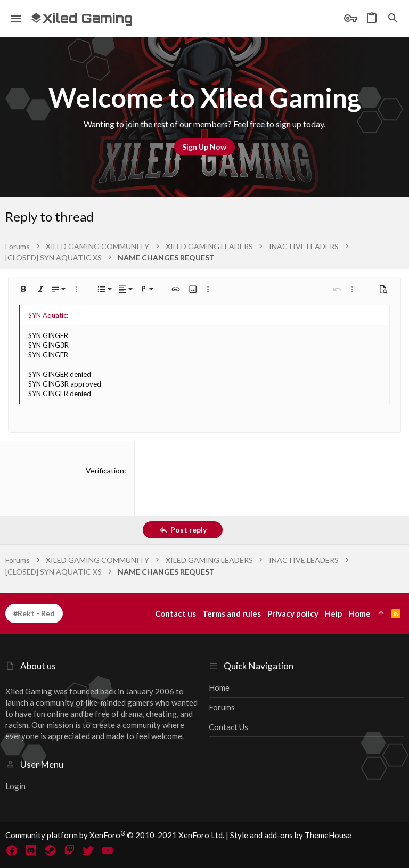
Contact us (228, 727)
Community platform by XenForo (115, 835)
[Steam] (50, 850)
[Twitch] (69, 850)
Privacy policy (293, 613)
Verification (105, 470)
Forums (222, 707)
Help (334, 613)
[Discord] (31, 850)
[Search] (393, 19)
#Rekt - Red (34, 613)
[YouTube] (108, 850)
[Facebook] (12, 850)
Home (219, 687)
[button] (16, 19)
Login (15, 786)
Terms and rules (232, 613)
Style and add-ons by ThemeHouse (291, 835)
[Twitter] (88, 850)
